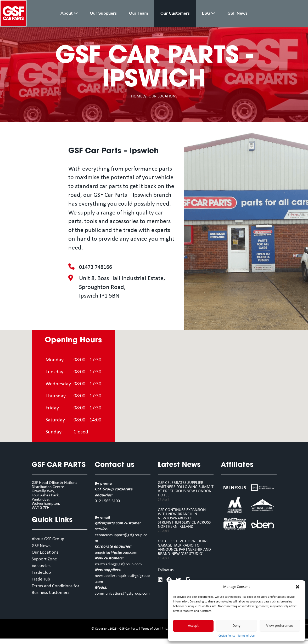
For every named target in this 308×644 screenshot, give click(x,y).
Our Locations (47, 554)
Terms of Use (246, 636)
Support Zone (46, 561)
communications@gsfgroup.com (122, 594)
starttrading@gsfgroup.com (118, 564)
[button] (298, 587)
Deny (236, 626)
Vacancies (42, 569)
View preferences (280, 626)
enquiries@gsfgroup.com (116, 553)
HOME (137, 96)
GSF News (42, 547)
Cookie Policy (227, 636)
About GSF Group (51, 539)
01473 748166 (97, 267)
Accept (193, 626)
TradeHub (42, 583)
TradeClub (43, 576)
